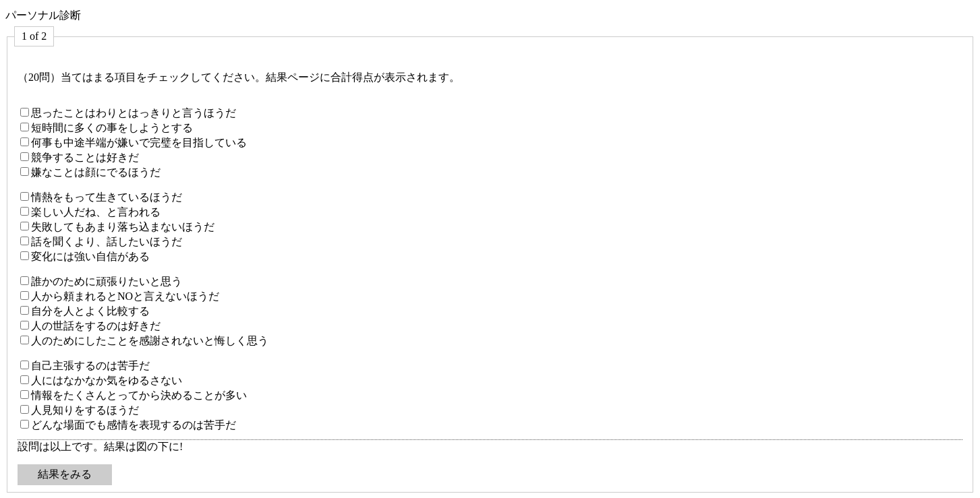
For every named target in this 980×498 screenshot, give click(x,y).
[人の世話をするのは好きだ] (25, 325)
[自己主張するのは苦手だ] (25, 365)
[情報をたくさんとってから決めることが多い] (25, 395)
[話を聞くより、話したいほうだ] (25, 241)
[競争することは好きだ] (25, 157)
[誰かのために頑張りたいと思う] (25, 281)
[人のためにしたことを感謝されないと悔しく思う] (25, 340)
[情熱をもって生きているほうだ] (25, 196)
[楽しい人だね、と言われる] (25, 211)
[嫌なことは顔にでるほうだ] (25, 172)
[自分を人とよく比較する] (25, 310)
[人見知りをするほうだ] (25, 409)
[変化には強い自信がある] (25, 256)
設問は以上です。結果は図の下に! (100, 446)
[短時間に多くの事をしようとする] (25, 127)
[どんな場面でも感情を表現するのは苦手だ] (25, 424)
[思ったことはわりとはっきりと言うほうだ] (25, 112)
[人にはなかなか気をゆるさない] (25, 380)
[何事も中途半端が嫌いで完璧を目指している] (25, 142)
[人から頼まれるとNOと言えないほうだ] (25, 295)
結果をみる (65, 474)
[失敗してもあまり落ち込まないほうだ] (25, 226)
